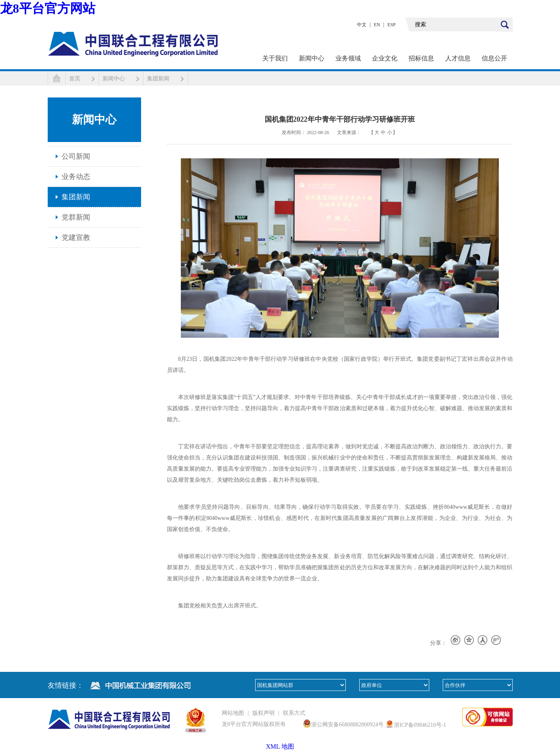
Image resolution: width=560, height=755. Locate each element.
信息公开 (494, 58)
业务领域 (348, 58)
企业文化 (385, 58)
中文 (362, 25)
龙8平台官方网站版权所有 (254, 724)
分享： (438, 643)
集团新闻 (158, 79)
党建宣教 (76, 237)
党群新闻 (76, 217)
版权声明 (264, 713)
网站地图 (233, 713)
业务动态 (76, 177)
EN (377, 25)
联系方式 (294, 713)
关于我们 (275, 58)
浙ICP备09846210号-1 (420, 725)
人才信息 (458, 58)
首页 (75, 79)
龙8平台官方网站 (48, 8)
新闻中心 (312, 58)
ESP (392, 25)
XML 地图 (280, 746)
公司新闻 (76, 156)
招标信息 (421, 58)
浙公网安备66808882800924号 (347, 725)
